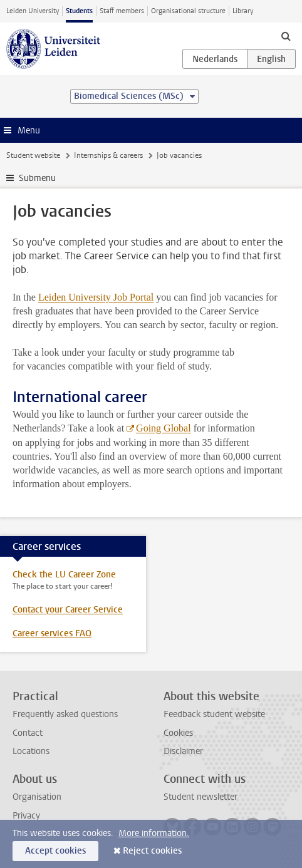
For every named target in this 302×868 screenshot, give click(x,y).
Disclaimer (183, 751)
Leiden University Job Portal (96, 297)
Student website (33, 155)
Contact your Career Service (68, 610)
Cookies (178, 733)
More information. (154, 833)
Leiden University (33, 11)
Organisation (37, 797)
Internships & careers (108, 155)
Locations (31, 751)
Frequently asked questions (65, 714)
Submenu (37, 178)
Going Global (164, 428)
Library (243, 11)
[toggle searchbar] (286, 36)
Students (79, 11)
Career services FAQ (52, 633)
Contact (28, 733)
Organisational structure (188, 11)
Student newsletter (200, 797)
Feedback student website (214, 714)
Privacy (26, 816)
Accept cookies (55, 851)
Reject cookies (152, 851)
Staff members (122, 11)
